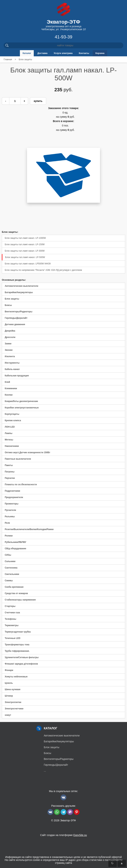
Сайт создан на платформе (64, 835)
